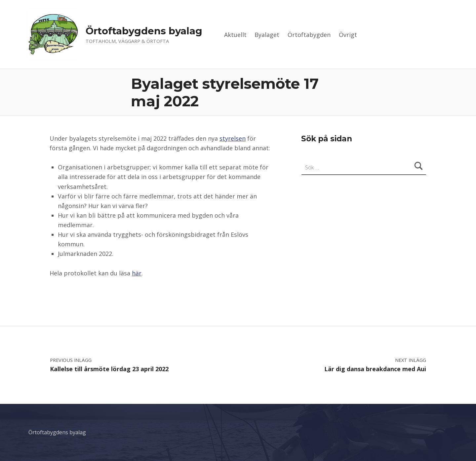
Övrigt (348, 35)
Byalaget (267, 35)
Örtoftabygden (309, 35)
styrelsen (233, 138)
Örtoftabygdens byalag (144, 31)
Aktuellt (235, 35)
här (137, 273)
